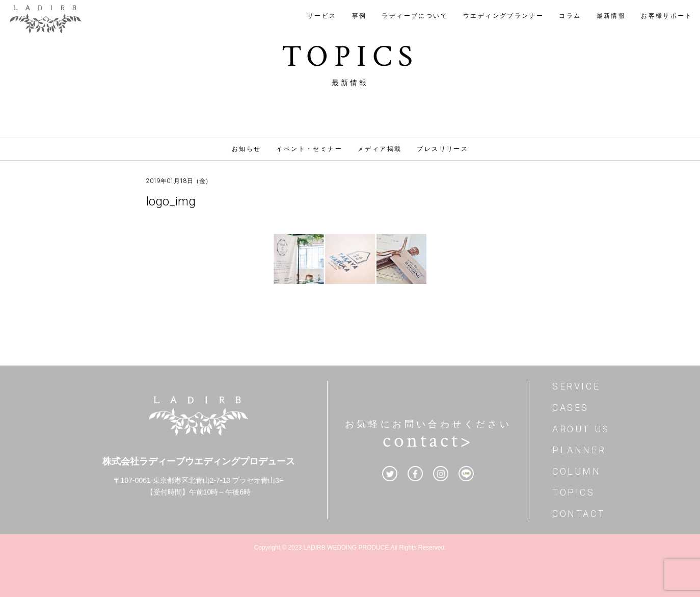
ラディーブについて (415, 16)
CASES (571, 408)
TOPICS (574, 492)
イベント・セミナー (309, 149)
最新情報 (611, 16)
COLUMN (577, 471)
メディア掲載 (380, 149)
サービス (322, 16)
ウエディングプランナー (503, 16)
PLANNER (579, 450)
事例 (359, 16)
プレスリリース (442, 149)
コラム (570, 16)
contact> (428, 440)
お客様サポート (667, 16)
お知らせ (247, 149)
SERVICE (576, 386)
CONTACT (579, 514)
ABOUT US (581, 429)
